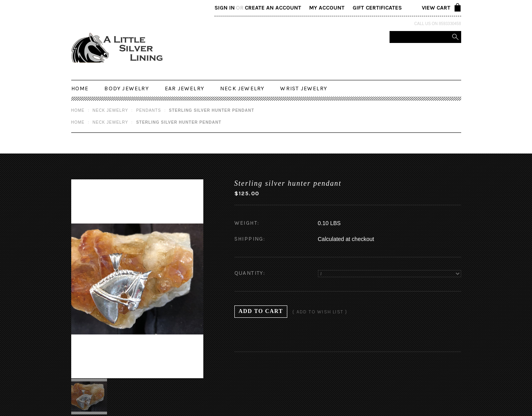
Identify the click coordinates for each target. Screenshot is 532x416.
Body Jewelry (126, 88)
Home (78, 110)
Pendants (148, 110)
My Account (327, 8)
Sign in (225, 8)
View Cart (436, 8)
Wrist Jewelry (304, 88)
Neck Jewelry (242, 88)
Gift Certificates (377, 8)
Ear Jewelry (184, 88)
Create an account (273, 8)
